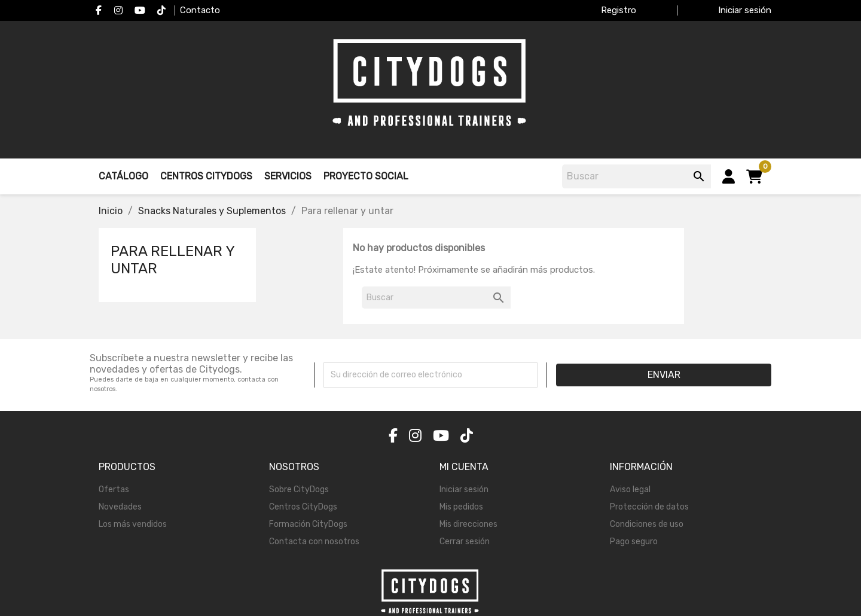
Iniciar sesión (464, 490)
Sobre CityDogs (299, 490)
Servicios (288, 176)
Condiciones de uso (647, 524)
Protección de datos (649, 507)
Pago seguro (634, 542)
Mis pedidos (461, 507)
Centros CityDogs (303, 507)
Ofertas (114, 490)
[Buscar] (638, 176)
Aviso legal (630, 490)
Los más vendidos (133, 524)
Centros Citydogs (206, 176)
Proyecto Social (366, 176)
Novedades (120, 507)
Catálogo (123, 176)
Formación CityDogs (308, 524)
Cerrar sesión (465, 542)
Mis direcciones (468, 524)
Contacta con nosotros (314, 542)
